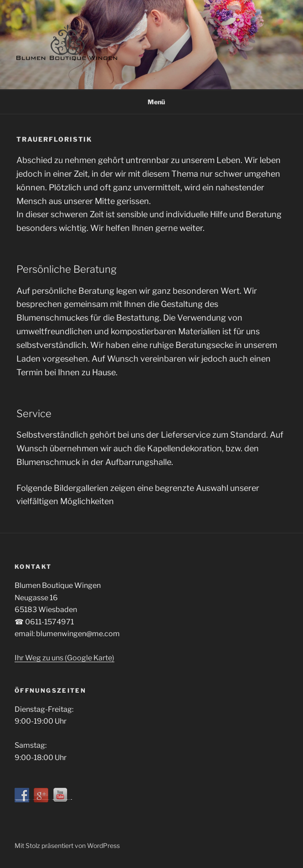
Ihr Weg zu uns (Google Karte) (64, 658)
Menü (151, 102)
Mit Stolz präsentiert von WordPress (67, 845)
